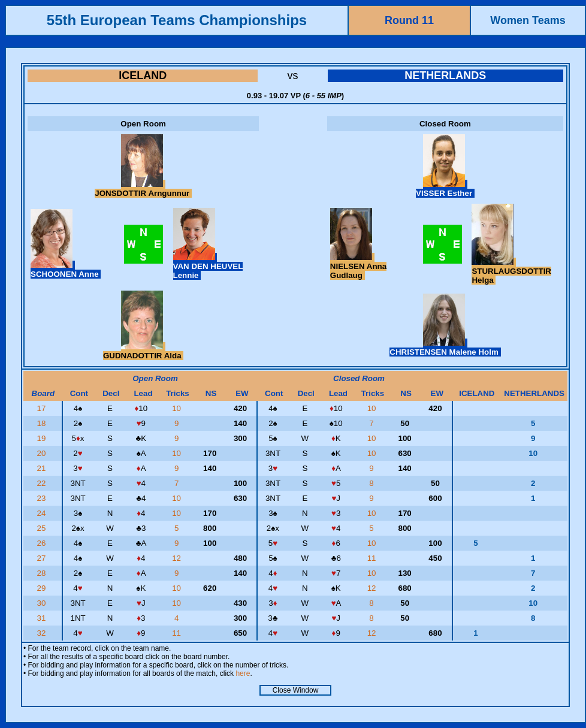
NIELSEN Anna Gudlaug (358, 266)
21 (43, 468)
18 (43, 423)
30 (43, 603)
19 (43, 438)
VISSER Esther (445, 189)
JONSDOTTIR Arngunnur (143, 189)
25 (43, 528)
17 (43, 408)
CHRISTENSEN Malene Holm (445, 348)
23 (43, 498)
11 (373, 558)
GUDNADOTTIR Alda (143, 351)
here (243, 673)
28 (43, 573)
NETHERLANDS (445, 75)
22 (43, 483)
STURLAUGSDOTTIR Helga (511, 271)
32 (43, 633)
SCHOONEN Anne (66, 270)
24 (43, 513)
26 (43, 543)
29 (43, 588)
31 (43, 618)
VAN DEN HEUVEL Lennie (208, 266)
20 (43, 453)
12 (178, 558)
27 (43, 558)
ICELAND (143, 75)
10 (178, 408)
